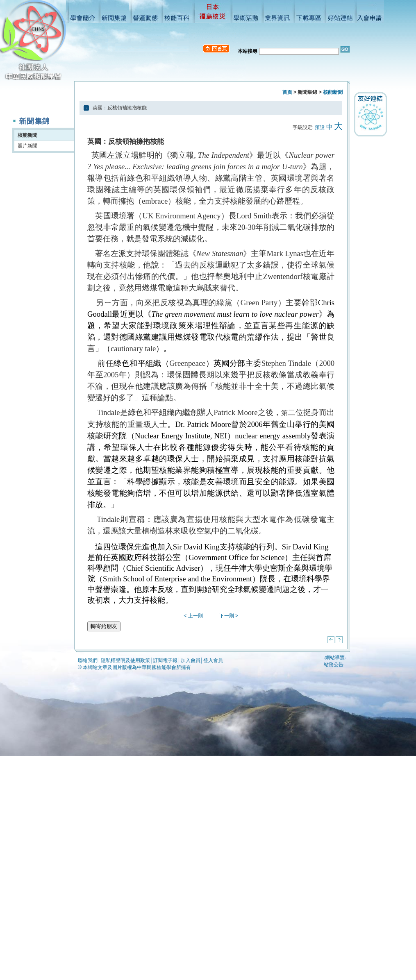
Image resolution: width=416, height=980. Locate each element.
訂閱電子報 (165, 660)
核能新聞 (27, 135)
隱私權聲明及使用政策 (125, 660)
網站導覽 (335, 658)
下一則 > (229, 616)
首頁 (287, 92)
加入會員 (191, 660)
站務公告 (334, 665)
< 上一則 (193, 616)
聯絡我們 (88, 660)
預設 (320, 127)
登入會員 (213, 660)
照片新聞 (27, 146)
